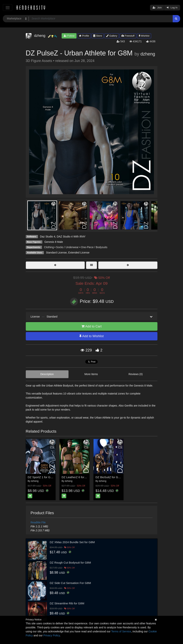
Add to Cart (92, 326)
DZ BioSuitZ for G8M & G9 (113, 477)
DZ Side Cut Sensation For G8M (70, 583)
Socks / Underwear (67, 247)
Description (47, 374)
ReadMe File (38, 522)
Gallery (112, 36)
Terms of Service (121, 631)
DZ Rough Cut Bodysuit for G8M (70, 563)
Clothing (49, 247)
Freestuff (128, 36)
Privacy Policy (52, 635)
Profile (84, 36)
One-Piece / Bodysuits (94, 247)
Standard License (56, 253)
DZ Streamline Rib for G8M (67, 603)
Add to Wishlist (91, 336)
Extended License (79, 253)
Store (98, 36)
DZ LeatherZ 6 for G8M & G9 (80, 477)
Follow (69, 36)
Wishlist (144, 36)
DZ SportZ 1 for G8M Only (44, 477)
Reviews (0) (136, 374)
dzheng (148, 54)
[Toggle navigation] (8, 8)
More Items (91, 374)
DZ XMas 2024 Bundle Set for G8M (72, 542)
